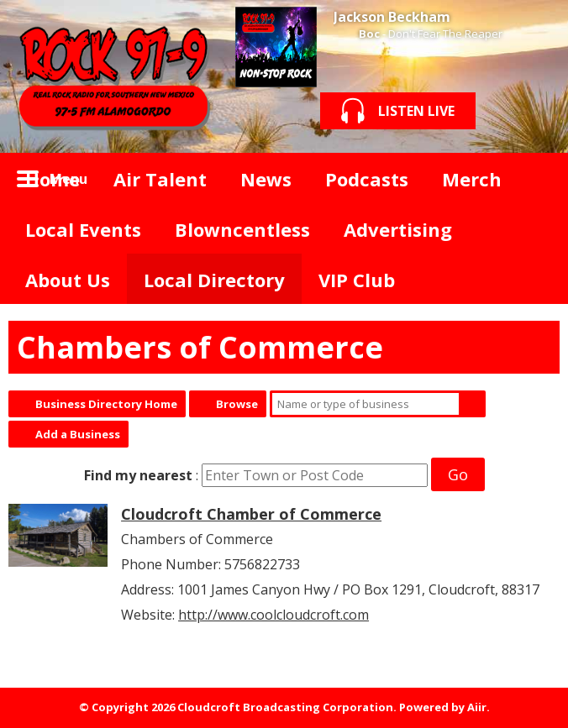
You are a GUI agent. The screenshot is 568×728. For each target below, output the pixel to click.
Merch (472, 179)
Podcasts (367, 179)
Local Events (83, 229)
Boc (369, 34)
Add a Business (78, 434)
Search (472, 404)
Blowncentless (242, 229)
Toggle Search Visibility (534, 178)
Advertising (398, 229)
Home (53, 179)
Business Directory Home (106, 404)
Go (458, 474)
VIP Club (357, 280)
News (266, 179)
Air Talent (160, 179)
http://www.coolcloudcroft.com (273, 615)
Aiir (477, 707)
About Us (68, 280)
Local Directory (214, 280)
